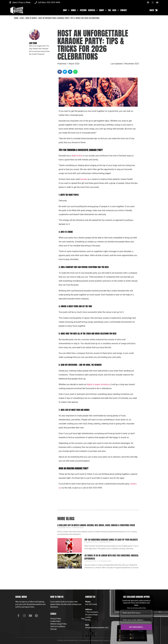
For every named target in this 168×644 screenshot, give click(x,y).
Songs (75, 10)
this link (64, 604)
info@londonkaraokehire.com (97, 628)
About (103, 10)
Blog (116, 10)
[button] (60, 72)
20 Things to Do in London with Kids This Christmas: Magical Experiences (111, 557)
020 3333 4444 (91, 604)
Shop (66, 10)
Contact (124, 10)
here (144, 608)
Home (16, 18)
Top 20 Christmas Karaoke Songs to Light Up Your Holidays (111, 540)
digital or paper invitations (98, 384)
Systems (83, 10)
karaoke (84, 179)
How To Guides (31, 18)
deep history (77, 156)
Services (93, 10)
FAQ (109, 10)
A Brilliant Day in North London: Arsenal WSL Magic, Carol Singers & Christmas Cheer (96, 525)
